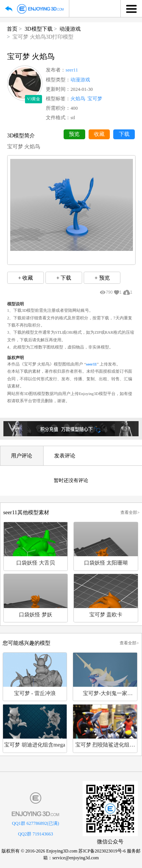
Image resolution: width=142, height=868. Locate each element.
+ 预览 (102, 278)
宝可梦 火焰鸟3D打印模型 (43, 37)
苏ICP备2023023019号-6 (102, 851)
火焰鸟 (78, 99)
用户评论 (22, 456)
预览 (74, 134)
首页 (12, 29)
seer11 (72, 70)
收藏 (99, 134)
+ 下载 (64, 278)
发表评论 (65, 456)
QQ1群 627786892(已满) (36, 823)
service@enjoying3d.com (76, 858)
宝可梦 (95, 99)
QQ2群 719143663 (36, 834)
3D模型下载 (39, 29)
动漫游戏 (70, 29)
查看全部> (130, 512)
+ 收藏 (26, 278)
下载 (124, 134)
